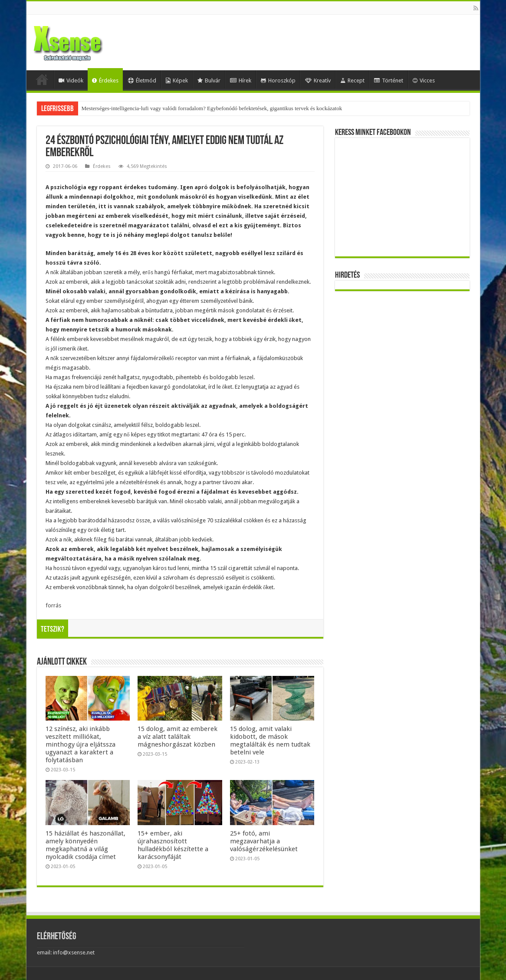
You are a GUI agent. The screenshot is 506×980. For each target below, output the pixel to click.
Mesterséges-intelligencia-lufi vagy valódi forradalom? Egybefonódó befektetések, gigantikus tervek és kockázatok (212, 108)
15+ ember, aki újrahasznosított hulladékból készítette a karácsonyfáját (173, 845)
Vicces (424, 80)
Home (42, 79)
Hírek (241, 80)
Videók (71, 80)
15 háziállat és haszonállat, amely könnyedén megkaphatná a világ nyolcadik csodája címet (85, 845)
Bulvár (209, 80)
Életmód (142, 80)
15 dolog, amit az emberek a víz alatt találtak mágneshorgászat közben (177, 737)
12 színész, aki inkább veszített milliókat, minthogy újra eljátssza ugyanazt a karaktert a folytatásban (80, 744)
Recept (352, 80)
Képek (177, 80)
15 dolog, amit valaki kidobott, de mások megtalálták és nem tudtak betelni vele (270, 741)
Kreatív (318, 80)
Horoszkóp (278, 80)
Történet (389, 80)
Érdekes (105, 80)
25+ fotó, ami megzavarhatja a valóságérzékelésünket (264, 841)
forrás (53, 605)
